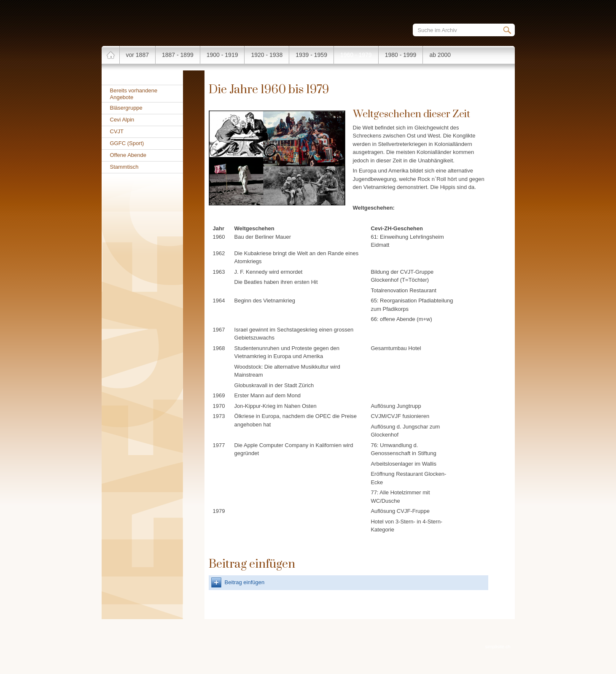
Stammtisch (124, 167)
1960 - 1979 (356, 55)
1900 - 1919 (222, 55)
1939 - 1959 (311, 55)
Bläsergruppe (126, 108)
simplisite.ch (498, 647)
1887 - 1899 (178, 55)
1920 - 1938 (267, 55)
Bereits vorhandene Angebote (134, 94)
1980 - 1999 (401, 55)
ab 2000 (440, 55)
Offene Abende (128, 155)
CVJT (117, 131)
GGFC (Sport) (127, 143)
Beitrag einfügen (245, 582)
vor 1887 (137, 55)
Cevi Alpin (122, 120)
